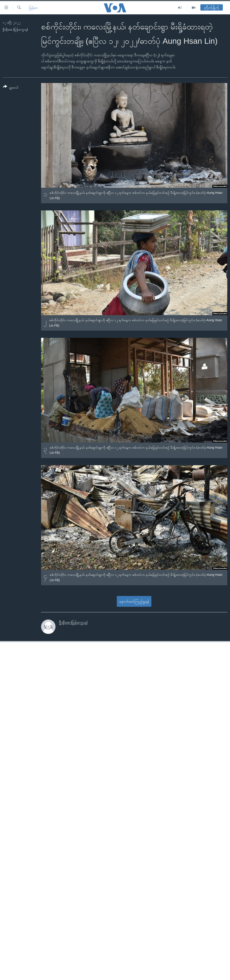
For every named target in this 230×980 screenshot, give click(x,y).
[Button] (11, 88)
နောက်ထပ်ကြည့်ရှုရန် (134, 601)
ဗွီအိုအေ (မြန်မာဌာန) (15, 29)
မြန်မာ (33, 8)
